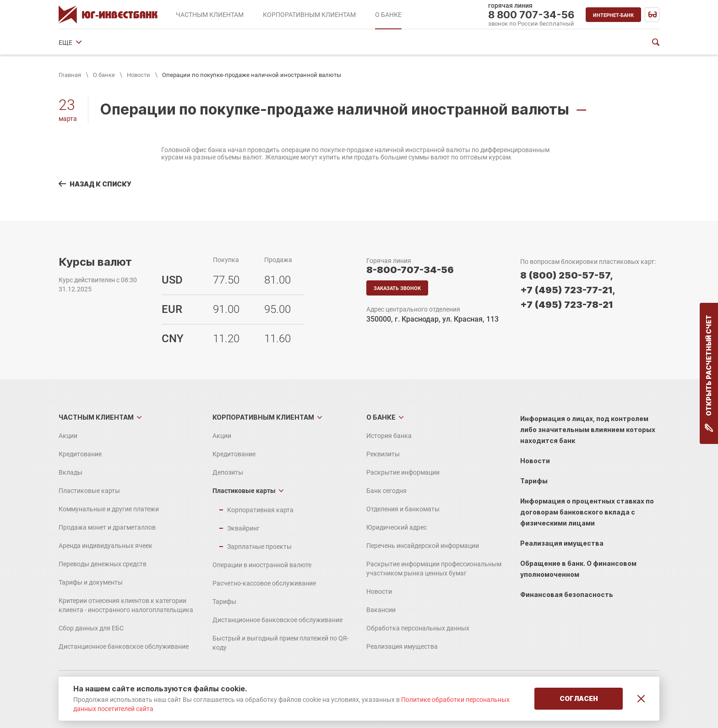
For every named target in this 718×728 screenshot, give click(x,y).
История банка (81, 43)
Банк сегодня (269, 43)
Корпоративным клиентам (263, 417)
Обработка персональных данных (418, 628)
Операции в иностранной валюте (262, 565)
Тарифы (224, 602)
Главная (70, 75)
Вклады (71, 472)
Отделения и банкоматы (339, 43)
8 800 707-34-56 (531, 15)
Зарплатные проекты (259, 547)
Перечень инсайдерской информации (423, 546)
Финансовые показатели (499, 43)
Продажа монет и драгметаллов (107, 527)
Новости (139, 75)
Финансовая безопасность (567, 594)
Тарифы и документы (91, 582)
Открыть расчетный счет (709, 373)
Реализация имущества (402, 646)
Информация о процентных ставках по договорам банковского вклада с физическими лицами (587, 512)
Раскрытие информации (200, 43)
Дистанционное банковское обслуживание (124, 646)
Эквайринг (243, 528)
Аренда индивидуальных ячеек (106, 546)
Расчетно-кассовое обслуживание (264, 583)
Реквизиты (133, 43)
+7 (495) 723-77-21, (568, 290)
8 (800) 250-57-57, (566, 275)
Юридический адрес (419, 43)
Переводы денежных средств (103, 564)
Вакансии (381, 610)
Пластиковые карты (89, 491)
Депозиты (228, 472)
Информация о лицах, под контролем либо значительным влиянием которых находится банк (588, 430)
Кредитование (80, 454)
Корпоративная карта (260, 510)
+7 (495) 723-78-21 (567, 305)
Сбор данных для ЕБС (91, 628)
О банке (104, 75)
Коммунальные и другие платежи (109, 509)
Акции (68, 436)
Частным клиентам (96, 417)
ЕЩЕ (556, 43)
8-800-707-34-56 (410, 270)
